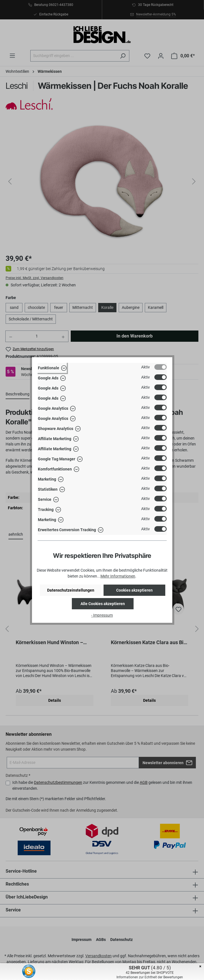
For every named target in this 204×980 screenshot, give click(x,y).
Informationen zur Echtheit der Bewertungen (150, 977)
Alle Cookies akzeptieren (103, 604)
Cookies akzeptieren (134, 590)
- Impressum (102, 615)
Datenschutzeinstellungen (71, 590)
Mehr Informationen (118, 576)
